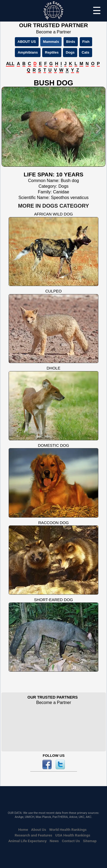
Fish (86, 42)
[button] (9, 129)
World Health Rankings (68, 829)
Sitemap (90, 841)
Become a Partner (54, 32)
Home (23, 829)
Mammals (51, 42)
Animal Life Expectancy (28, 841)
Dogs (70, 52)
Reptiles (52, 52)
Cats (85, 52)
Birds (71, 42)
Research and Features (33, 835)
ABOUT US (27, 42)
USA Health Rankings (73, 835)
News (54, 841)
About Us (39, 829)
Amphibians (28, 52)
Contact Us (71, 841)
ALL (10, 64)
